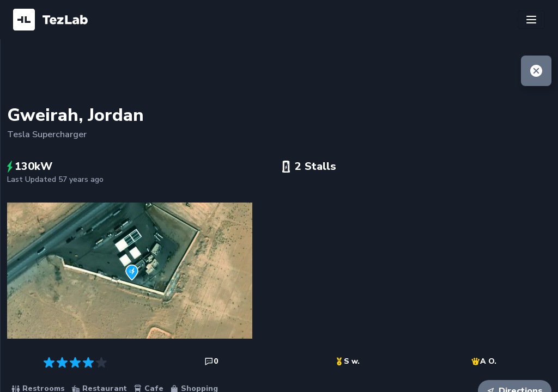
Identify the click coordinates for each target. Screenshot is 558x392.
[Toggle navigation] (531, 20)
